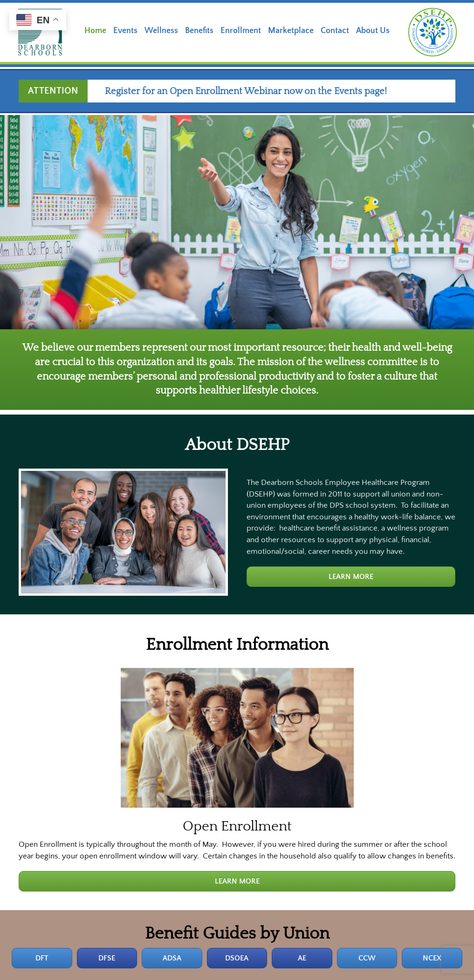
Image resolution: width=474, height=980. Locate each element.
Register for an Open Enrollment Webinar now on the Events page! (253, 91)
